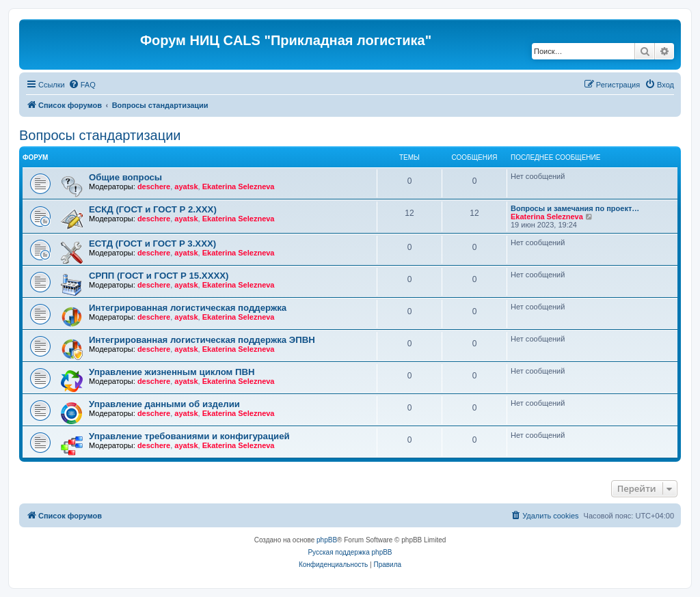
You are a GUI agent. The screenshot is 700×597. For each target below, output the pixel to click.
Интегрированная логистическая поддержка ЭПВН (202, 340)
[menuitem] (82, 85)
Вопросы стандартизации (100, 135)
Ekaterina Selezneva (239, 186)
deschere (154, 186)
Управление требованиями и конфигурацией (189, 436)
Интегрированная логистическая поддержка (188, 308)
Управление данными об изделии (164, 404)
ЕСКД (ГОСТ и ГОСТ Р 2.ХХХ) (153, 209)
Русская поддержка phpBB (350, 552)
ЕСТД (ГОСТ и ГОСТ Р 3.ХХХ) (152, 244)
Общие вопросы (125, 177)
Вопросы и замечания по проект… (575, 208)
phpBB (327, 540)
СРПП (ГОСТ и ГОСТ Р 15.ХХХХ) (159, 276)
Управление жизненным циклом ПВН (172, 372)
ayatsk (186, 186)
